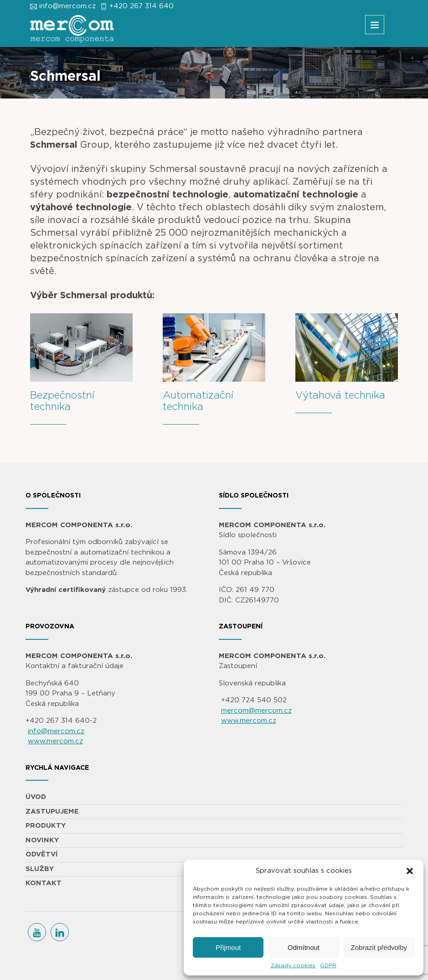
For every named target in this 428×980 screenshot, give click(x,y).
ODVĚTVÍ (42, 854)
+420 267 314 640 (142, 6)
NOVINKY (42, 840)
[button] (410, 871)
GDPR (328, 965)
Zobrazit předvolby (379, 947)
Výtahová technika (340, 395)
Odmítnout (304, 947)
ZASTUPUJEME (52, 811)
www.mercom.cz (55, 741)
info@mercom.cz (67, 6)
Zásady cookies (293, 965)
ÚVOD (36, 797)
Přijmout (228, 947)
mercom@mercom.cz (256, 711)
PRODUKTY (46, 826)
